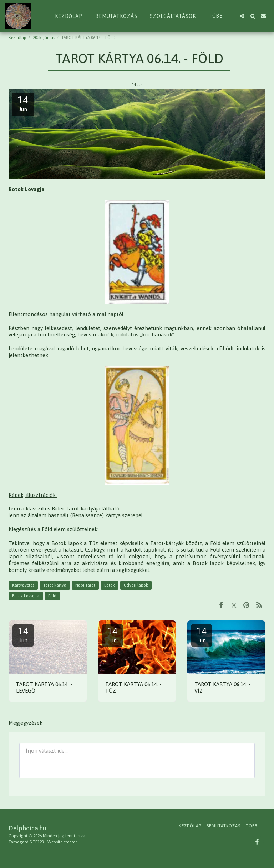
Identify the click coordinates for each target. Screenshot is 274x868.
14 (23, 635)
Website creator (62, 842)
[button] (242, 16)
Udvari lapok (136, 585)
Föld (52, 596)
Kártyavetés (23, 585)
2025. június (44, 38)
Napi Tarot (85, 585)
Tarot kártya (55, 585)
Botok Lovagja (26, 596)
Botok (110, 585)
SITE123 (37, 842)
